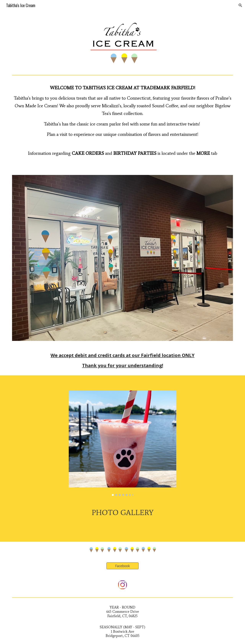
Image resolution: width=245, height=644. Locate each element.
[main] (122, 128)
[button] (240, 5)
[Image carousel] (122, 443)
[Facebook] (122, 566)
